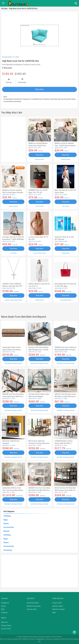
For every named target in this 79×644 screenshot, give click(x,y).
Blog (3, 609)
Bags (6, 520)
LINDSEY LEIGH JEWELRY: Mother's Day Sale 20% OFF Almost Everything (12, 286)
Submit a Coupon (59, 609)
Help (54, 613)
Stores (4, 606)
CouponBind (40, 639)
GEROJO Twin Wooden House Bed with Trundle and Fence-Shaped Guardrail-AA (65, 396)
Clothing (7, 516)
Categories (5, 603)
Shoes (6, 524)
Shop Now (39, 89)
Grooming (8, 550)
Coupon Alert (57, 603)
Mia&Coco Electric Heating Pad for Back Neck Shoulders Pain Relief (13, 193)
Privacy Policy (6, 626)
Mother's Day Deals (34, 606)
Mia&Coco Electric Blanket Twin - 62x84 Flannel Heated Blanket (65, 146)
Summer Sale (32, 609)
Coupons (4, 613)
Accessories (9, 527)
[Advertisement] (13, 139)
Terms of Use (6, 629)
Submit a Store (58, 606)
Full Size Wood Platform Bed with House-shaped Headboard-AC (39, 396)
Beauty (6, 531)
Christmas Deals (33, 603)
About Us (4, 622)
